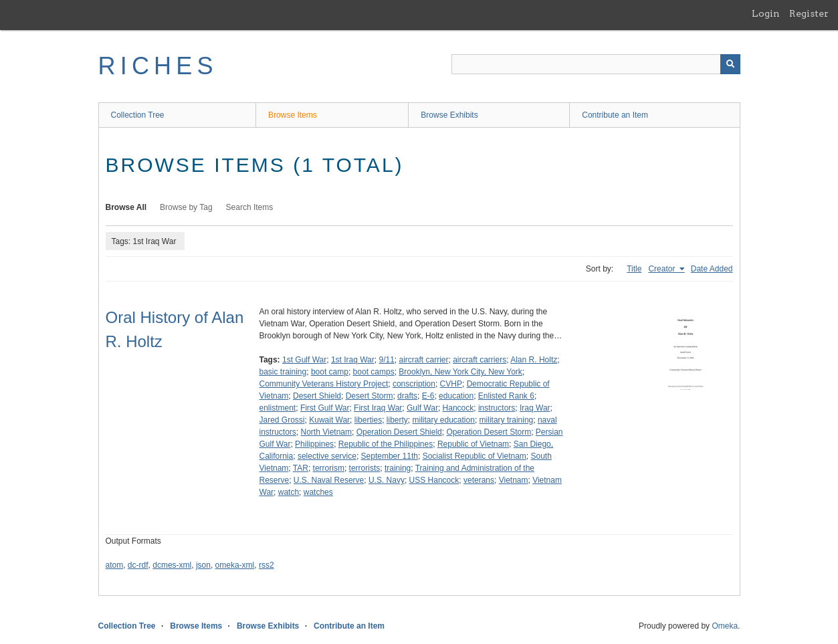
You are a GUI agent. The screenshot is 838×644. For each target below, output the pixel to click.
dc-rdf (138, 565)
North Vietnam (326, 432)
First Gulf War (325, 408)
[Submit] (730, 64)
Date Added (712, 269)
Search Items (250, 207)
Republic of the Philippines (386, 444)
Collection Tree (138, 115)
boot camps (374, 372)
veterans (479, 480)
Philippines (314, 444)
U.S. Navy (387, 480)
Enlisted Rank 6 (506, 396)
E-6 (428, 396)
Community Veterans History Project (324, 384)
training (398, 468)
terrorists (365, 468)
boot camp (330, 372)
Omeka (725, 626)
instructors (497, 408)
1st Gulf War (304, 360)
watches (318, 492)
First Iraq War (378, 408)
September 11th (390, 456)
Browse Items (293, 115)
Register (809, 13)
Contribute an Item (615, 115)
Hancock (458, 408)
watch (289, 492)
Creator (662, 269)
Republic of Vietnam (473, 444)
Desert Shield (317, 396)
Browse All (126, 207)
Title (634, 269)
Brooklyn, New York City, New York (460, 372)
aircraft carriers (480, 360)
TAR (301, 468)
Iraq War (535, 408)
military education (444, 420)
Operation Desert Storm (489, 432)
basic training (283, 372)
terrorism (329, 468)
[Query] (596, 64)
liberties (368, 420)
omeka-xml (235, 565)
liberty (397, 420)
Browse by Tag (186, 207)
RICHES (158, 66)
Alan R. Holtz (534, 360)
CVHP (451, 384)
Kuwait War (329, 420)
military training (507, 420)
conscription (414, 384)
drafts (407, 396)
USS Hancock (434, 480)
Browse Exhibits (449, 115)
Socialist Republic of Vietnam (475, 456)
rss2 (267, 565)
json (203, 565)
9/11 (386, 360)
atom (115, 565)
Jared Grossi (282, 420)
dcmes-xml (172, 565)
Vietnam (514, 480)
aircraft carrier (423, 360)
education (456, 396)
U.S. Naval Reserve (329, 480)
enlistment (278, 408)
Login (766, 13)
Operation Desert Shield (399, 432)
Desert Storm (370, 396)
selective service (327, 456)
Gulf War (422, 408)
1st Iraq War (353, 360)
